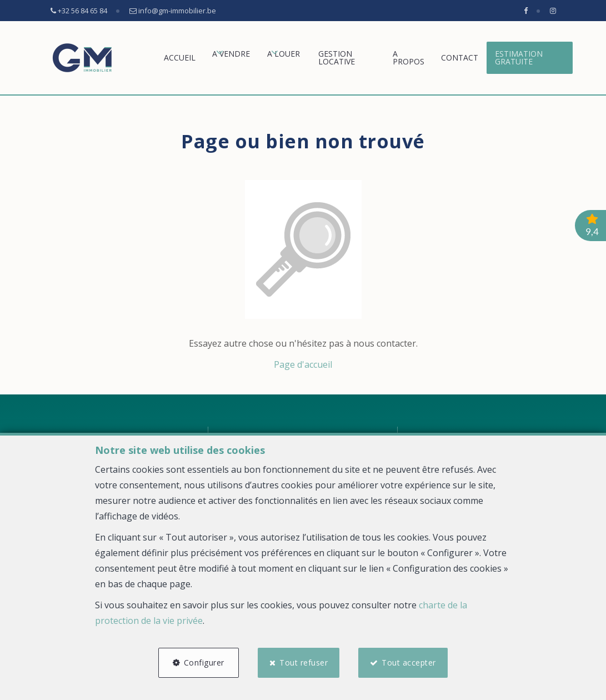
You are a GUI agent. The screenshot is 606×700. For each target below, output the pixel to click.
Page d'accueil (303, 364)
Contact (460, 57)
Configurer (204, 662)
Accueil (180, 57)
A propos (409, 57)
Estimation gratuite (519, 57)
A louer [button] (284, 54)
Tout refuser (304, 662)
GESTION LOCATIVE (337, 57)
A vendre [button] (231, 54)
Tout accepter (409, 662)
